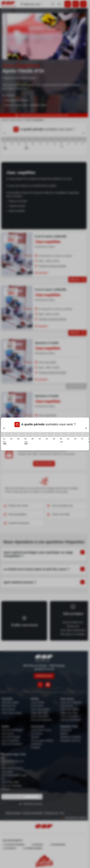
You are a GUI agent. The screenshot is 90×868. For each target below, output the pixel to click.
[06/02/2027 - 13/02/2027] (65, 434)
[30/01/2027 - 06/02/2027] (58, 434)
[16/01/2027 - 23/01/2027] (43, 434)
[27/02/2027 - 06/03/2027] (86, 434)
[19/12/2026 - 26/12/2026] (15, 434)
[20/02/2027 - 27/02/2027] (79, 434)
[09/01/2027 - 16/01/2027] (36, 434)
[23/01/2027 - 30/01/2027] (51, 434)
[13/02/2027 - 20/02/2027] (72, 434)
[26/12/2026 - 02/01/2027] (22, 434)
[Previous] (4, 428)
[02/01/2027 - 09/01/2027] (29, 434)
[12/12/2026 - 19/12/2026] (8, 434)
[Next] (86, 428)
